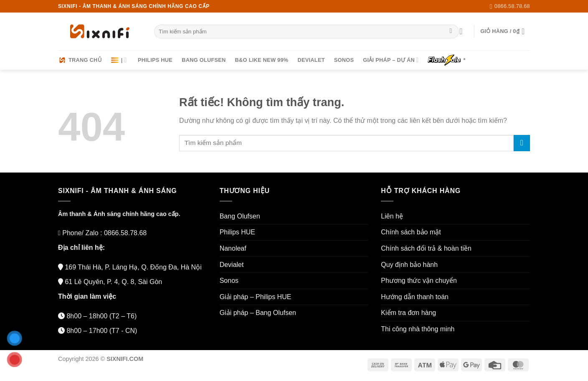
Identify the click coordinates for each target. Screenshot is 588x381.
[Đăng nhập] (464, 31)
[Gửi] (451, 32)
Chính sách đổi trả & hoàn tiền (426, 248)
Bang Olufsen (204, 60)
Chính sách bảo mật (411, 232)
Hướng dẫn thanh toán (415, 297)
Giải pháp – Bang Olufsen (258, 313)
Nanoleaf (233, 248)
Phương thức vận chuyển (419, 281)
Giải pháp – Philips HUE (256, 297)
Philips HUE (155, 60)
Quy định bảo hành (409, 265)
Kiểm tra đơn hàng (408, 313)
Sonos (344, 60)
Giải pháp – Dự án (391, 60)
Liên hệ (392, 216)
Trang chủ (80, 60)
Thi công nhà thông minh (418, 329)
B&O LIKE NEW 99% (262, 60)
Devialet (311, 60)
